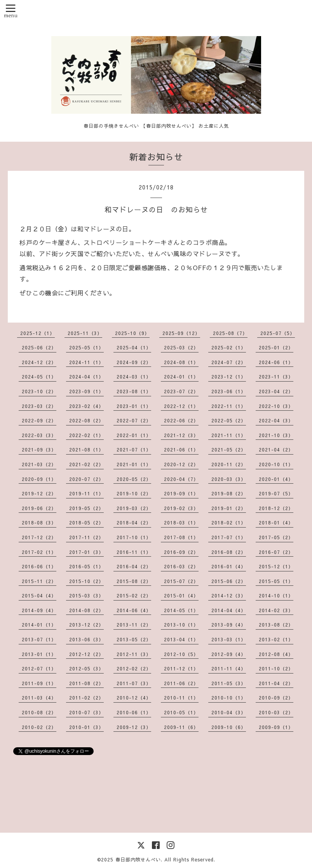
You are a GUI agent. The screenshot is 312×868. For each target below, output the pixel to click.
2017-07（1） (229, 537)
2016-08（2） (229, 552)
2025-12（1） (37, 333)
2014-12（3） (229, 595)
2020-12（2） (181, 464)
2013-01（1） (39, 654)
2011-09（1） (39, 683)
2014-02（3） (276, 610)
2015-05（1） (276, 581)
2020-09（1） (39, 479)
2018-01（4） (276, 523)
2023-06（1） (229, 391)
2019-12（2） (39, 493)
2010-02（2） (39, 727)
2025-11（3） (85, 333)
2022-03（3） (39, 435)
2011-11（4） (229, 668)
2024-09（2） (134, 362)
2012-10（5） (181, 654)
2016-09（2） (181, 552)
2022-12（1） (181, 406)
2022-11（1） (229, 406)
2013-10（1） (181, 625)
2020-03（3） (229, 479)
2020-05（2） (134, 479)
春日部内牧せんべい (138, 859)
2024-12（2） (39, 362)
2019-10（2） (134, 493)
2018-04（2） (134, 523)
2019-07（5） (276, 493)
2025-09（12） (181, 333)
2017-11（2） (86, 537)
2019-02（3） (181, 508)
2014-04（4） (229, 610)
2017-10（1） (134, 537)
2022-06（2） (181, 420)
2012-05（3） (86, 668)
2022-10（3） (276, 406)
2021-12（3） (181, 435)
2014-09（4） (39, 610)
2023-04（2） (276, 391)
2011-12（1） (181, 668)
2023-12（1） (229, 377)
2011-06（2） (181, 683)
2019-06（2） (39, 508)
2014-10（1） (276, 595)
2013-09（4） (229, 625)
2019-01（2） (229, 508)
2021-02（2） (86, 464)
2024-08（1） (181, 362)
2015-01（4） (181, 595)
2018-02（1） (229, 523)
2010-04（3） (229, 712)
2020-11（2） (229, 464)
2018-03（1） (181, 523)
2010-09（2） (276, 698)
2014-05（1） (181, 610)
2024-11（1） (86, 362)
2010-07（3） (86, 712)
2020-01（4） (276, 479)
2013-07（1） (39, 639)
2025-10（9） (132, 333)
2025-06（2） (39, 347)
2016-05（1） (86, 566)
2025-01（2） (276, 347)
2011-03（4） (39, 698)
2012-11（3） (134, 654)
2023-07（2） (181, 391)
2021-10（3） (276, 435)
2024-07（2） (229, 362)
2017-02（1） (39, 552)
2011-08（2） (86, 683)
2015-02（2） (134, 595)
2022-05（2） (229, 420)
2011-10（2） (276, 668)
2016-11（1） (134, 552)
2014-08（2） (86, 610)
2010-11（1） (181, 698)
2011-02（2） (86, 698)
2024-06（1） (276, 362)
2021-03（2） (39, 464)
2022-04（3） (276, 420)
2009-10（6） (229, 727)
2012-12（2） (86, 654)
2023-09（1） (86, 391)
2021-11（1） (229, 435)
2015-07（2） (181, 581)
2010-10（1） (229, 698)
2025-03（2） (181, 347)
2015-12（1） (276, 566)
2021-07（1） (134, 450)
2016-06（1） (39, 566)
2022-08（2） (86, 420)
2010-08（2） (39, 712)
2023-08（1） (134, 391)
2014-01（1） (39, 625)
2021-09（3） (39, 450)
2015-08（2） (134, 581)
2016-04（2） (134, 566)
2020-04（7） (181, 479)
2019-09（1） (181, 493)
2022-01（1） (134, 435)
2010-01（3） (86, 727)
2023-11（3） (276, 377)
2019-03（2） (134, 508)
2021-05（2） (229, 450)
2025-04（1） (134, 347)
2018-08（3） (39, 523)
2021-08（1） (86, 450)
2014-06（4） (134, 610)
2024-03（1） (134, 377)
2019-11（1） (86, 493)
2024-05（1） (39, 377)
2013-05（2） (134, 639)
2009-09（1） (276, 727)
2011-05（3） (229, 683)
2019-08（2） (229, 493)
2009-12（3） (134, 727)
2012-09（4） (229, 654)
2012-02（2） (134, 668)
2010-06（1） (134, 712)
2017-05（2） (276, 537)
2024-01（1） (181, 377)
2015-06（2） (229, 581)
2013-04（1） (181, 639)
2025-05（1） (86, 347)
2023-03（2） (39, 406)
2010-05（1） (181, 712)
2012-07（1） (39, 668)
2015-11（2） (39, 581)
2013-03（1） (229, 639)
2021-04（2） (276, 450)
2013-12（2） (86, 625)
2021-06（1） (181, 450)
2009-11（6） (181, 727)
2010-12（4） (134, 698)
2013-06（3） (86, 639)
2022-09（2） (39, 420)
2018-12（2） (276, 508)
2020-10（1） (276, 464)
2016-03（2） (181, 566)
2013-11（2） (134, 625)
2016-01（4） (229, 566)
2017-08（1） (181, 537)
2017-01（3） (86, 552)
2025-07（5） (278, 333)
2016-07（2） (276, 552)
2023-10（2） (39, 391)
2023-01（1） (134, 406)
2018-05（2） (86, 523)
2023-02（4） (86, 406)
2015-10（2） (86, 581)
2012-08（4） (276, 654)
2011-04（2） (276, 683)
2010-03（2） (276, 712)
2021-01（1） (134, 464)
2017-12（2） (39, 537)
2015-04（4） (39, 595)
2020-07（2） (86, 479)
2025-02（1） (229, 347)
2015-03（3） (86, 595)
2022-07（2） (134, 420)
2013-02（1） (276, 639)
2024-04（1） (86, 377)
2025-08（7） (230, 333)
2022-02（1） (86, 435)
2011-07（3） (134, 683)
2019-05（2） (86, 508)
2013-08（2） (276, 625)
